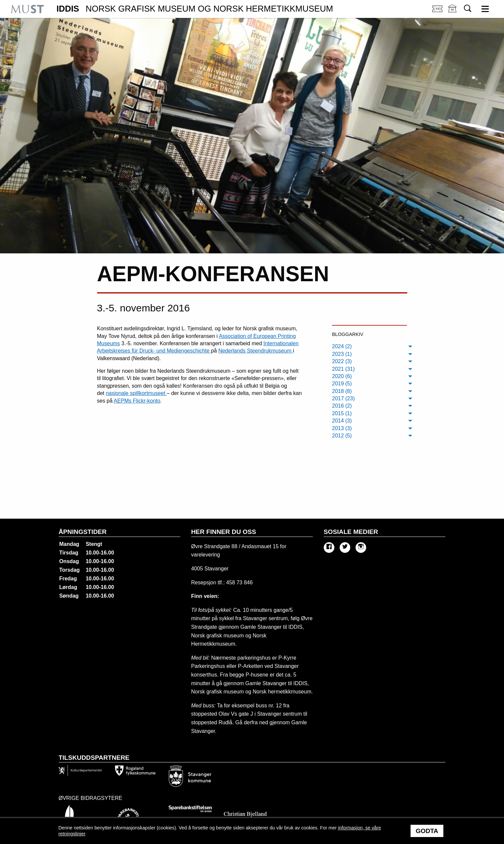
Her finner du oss (224, 532)
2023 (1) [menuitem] (342, 354)
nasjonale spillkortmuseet (136, 393)
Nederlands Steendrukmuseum (256, 351)
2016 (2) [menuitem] (342, 406)
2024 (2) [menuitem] (342, 346)
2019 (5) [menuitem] (342, 384)
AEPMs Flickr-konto (137, 401)
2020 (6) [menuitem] (342, 376)
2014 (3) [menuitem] (342, 421)
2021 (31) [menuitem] (343, 369)
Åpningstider (83, 532)
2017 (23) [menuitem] (343, 398)
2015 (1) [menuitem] (342, 413)
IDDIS (195, 9)
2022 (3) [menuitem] (342, 361)
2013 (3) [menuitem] (342, 428)
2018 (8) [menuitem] (342, 391)
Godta (427, 831)
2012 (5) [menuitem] (342, 436)
